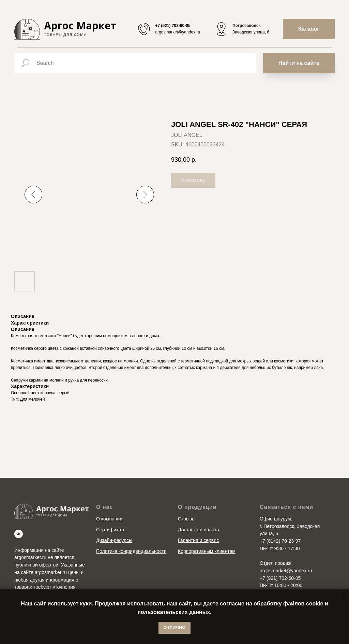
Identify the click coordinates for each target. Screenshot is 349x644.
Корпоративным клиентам (207, 551)
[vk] (19, 534)
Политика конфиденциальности (131, 551)
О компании (109, 519)
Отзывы (187, 519)
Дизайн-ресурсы (114, 540)
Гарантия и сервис (198, 540)
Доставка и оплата (199, 530)
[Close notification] (344, 595)
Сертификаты (111, 530)
